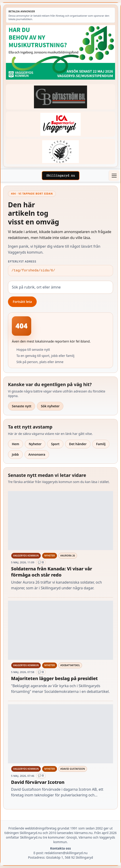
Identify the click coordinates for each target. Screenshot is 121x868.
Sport (55, 444)
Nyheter (35, 444)
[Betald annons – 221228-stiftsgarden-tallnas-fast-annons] (60, 152)
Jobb (15, 454)
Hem (15, 444)
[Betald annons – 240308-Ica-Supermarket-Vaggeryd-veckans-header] (60, 124)
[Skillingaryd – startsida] (61, 176)
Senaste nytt (22, 406)
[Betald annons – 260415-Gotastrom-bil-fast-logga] (60, 97)
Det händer (78, 444)
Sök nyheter (50, 406)
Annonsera (37, 454)
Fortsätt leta (22, 302)
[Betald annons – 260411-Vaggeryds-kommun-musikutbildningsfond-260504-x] (60, 52)
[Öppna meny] (114, 176)
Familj (101, 444)
